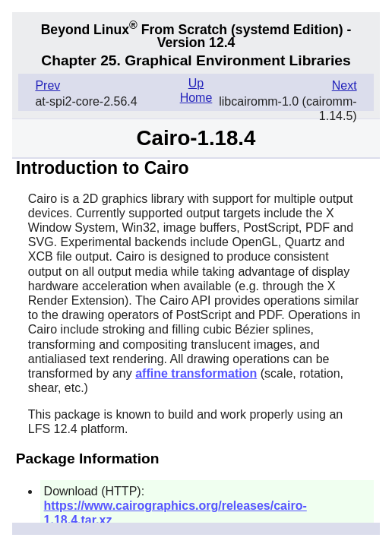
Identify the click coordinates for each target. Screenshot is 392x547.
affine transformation (196, 373)
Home (196, 98)
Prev (47, 85)
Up (196, 83)
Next (345, 85)
